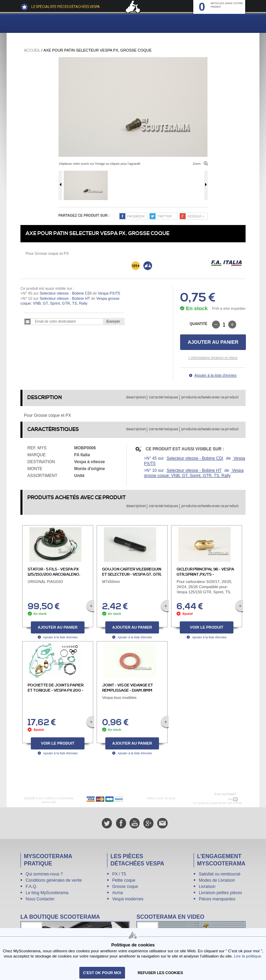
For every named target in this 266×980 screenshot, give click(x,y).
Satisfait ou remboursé (220, 874)
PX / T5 (119, 874)
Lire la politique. (248, 956)
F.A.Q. (31, 887)
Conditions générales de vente (54, 880)
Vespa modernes (128, 899)
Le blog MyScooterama (47, 893)
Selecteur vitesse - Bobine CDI (65, 293)
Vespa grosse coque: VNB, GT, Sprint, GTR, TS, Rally (194, 473)
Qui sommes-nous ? (44, 874)
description (136, 397)
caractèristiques (163, 397)
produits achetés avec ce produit (210, 397)
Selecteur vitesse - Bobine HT (65, 298)
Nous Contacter (40, 899)
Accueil (32, 50)
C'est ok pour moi (102, 973)
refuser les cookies (161, 973)
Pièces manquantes (217, 899)
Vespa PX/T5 (109, 293)
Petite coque (124, 880)
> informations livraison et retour (213, 358)
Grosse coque (125, 887)
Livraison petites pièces (220, 893)
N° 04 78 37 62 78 (213, 799)
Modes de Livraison (217, 880)
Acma (118, 893)
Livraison (207, 887)
